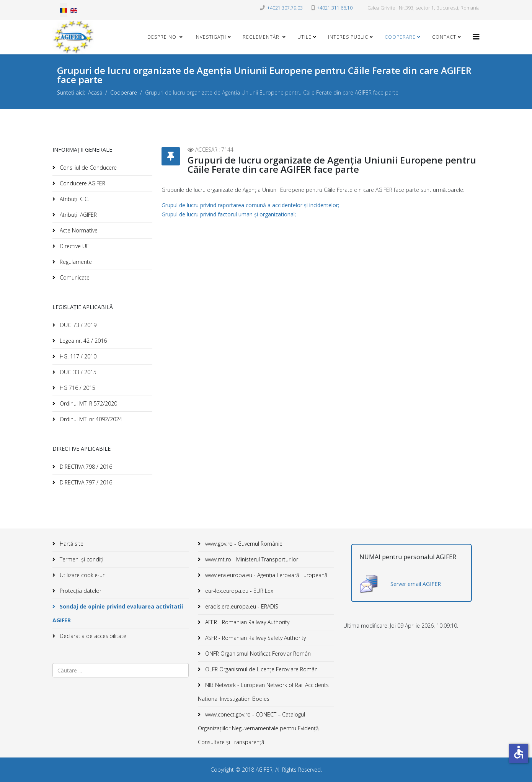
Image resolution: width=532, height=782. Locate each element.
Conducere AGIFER (82, 183)
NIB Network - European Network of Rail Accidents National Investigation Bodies (263, 692)
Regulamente (75, 262)
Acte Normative (78, 230)
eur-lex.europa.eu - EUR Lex (238, 591)
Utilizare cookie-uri (82, 575)
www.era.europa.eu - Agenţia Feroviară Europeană (265, 575)
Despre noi (163, 37)
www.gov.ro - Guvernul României (244, 544)
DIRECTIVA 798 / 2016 (85, 467)
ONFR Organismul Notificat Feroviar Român (257, 654)
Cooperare (400, 37)
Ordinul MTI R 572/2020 (88, 403)
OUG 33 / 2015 (77, 372)
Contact (444, 37)
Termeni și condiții (81, 559)
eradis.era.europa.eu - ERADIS (241, 606)
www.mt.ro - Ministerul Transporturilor (251, 559)
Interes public (348, 37)
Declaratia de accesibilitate (92, 636)
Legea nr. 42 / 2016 (82, 341)
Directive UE (74, 246)
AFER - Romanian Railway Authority (246, 622)
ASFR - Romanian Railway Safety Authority (255, 638)
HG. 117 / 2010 (77, 356)
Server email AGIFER (416, 584)
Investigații (210, 37)
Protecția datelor (80, 591)
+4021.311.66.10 (335, 8)
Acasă (95, 92)
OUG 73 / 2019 (77, 325)
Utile (304, 37)
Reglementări (262, 37)
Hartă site (71, 544)
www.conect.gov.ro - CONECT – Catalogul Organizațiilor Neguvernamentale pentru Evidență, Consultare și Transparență (259, 728)
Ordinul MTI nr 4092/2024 (90, 419)
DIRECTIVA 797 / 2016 (85, 482)
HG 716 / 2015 (77, 388)
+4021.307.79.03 (285, 8)
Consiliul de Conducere (87, 168)
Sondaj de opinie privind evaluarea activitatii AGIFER (118, 613)
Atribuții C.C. (74, 199)
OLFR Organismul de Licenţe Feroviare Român (261, 669)
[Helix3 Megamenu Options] (476, 37)
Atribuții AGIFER (78, 215)
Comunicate (74, 277)
